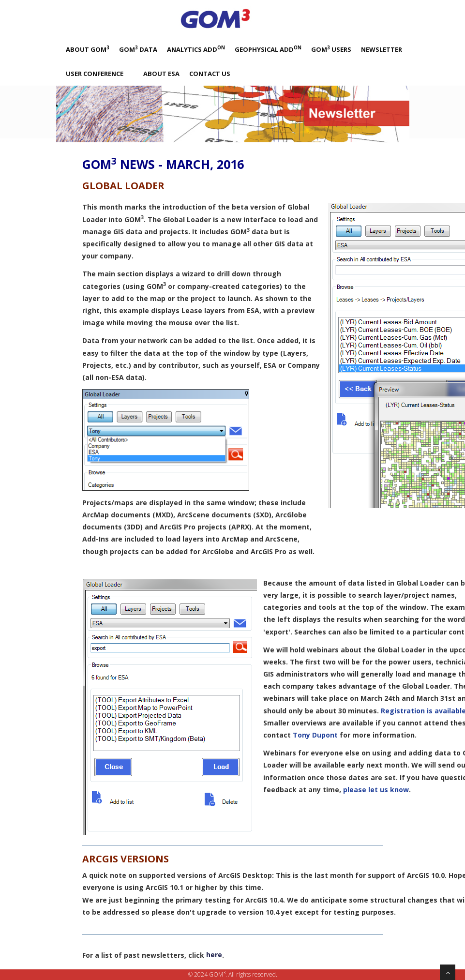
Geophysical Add (268, 49)
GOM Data (138, 49)
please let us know (376, 790)
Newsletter (382, 49)
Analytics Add (196, 49)
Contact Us (210, 74)
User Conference (95, 74)
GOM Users (331, 49)
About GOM (88, 49)
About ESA (161, 74)
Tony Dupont (315, 735)
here (214, 955)
